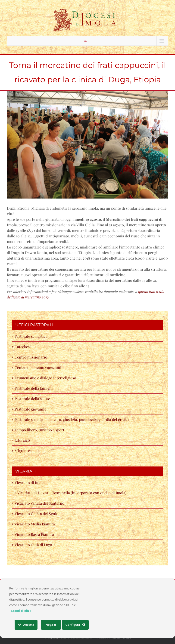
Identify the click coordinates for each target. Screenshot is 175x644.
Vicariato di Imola (30, 483)
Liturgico (22, 440)
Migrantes (23, 451)
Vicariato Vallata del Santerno (39, 503)
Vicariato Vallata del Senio (36, 514)
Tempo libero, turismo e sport (39, 430)
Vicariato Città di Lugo (33, 545)
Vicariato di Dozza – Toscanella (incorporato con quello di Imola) (72, 493)
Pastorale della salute (32, 399)
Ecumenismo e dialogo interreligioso (45, 378)
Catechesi (23, 347)
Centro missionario (31, 357)
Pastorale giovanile (30, 409)
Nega (51, 625)
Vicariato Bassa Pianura (34, 534)
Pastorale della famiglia (34, 388)
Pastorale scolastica (31, 336)
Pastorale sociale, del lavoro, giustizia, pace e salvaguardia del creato (72, 419)
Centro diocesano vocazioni (39, 367)
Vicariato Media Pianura (35, 524)
